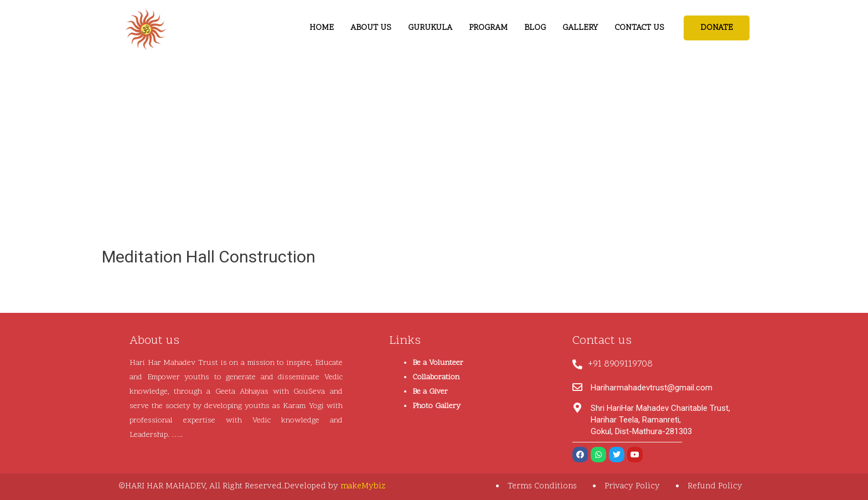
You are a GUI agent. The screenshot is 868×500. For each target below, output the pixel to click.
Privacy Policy (632, 486)
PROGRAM (488, 28)
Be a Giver (430, 392)
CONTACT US (639, 28)
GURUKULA (430, 28)
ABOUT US (371, 28)
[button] (717, 28)
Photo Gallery (436, 406)
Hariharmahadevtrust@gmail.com (652, 388)
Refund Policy (715, 486)
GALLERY (580, 28)
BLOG (535, 28)
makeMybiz (363, 486)
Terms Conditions (542, 486)
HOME (322, 28)
